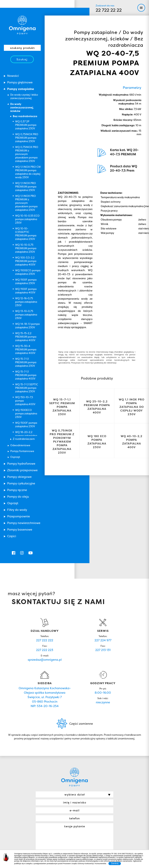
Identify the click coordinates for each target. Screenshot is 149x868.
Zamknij (115, 863)
